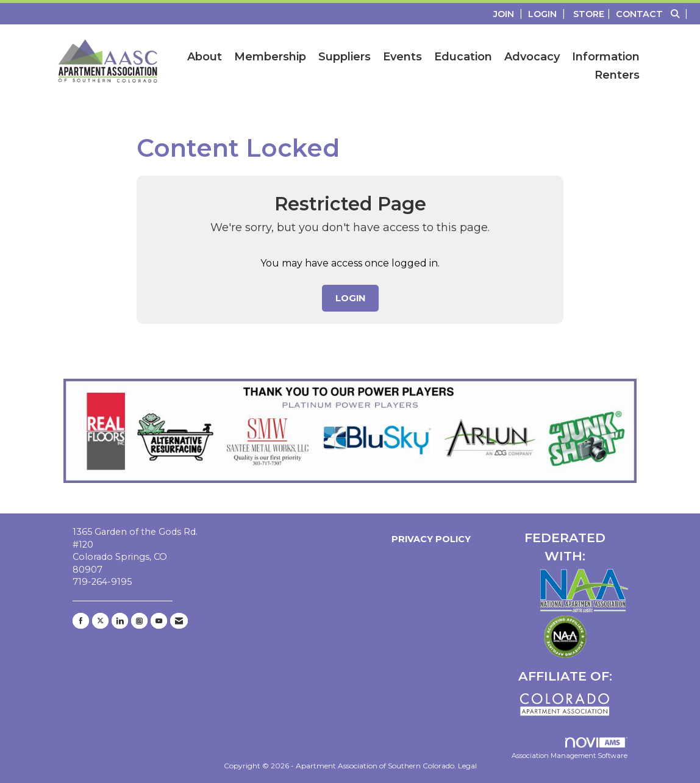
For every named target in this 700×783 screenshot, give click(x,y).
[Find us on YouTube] (159, 621)
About (205, 57)
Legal (467, 766)
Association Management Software (570, 749)
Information (606, 57)
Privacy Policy (429, 539)
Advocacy (532, 57)
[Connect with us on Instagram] (139, 621)
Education (463, 57)
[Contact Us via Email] (179, 621)
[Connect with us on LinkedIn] (120, 621)
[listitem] (509, 14)
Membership (270, 57)
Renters (617, 75)
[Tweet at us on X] (100, 621)
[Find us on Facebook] (81, 621)
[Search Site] (681, 14)
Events (402, 57)
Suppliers (345, 57)
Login (350, 298)
